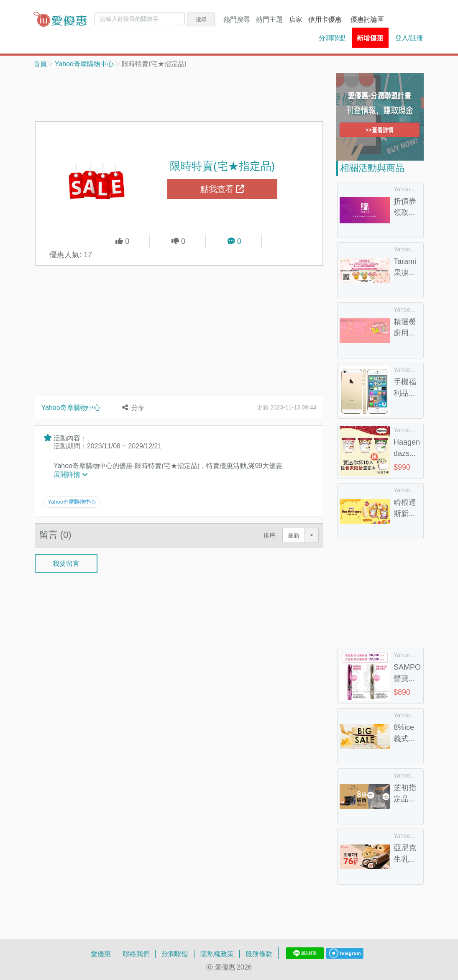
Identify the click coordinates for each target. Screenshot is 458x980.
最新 (294, 535)
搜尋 (201, 19)
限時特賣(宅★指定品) (222, 166)
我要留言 (66, 563)
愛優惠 (101, 954)
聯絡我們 (136, 954)
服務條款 (259, 954)
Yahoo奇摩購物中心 (84, 64)
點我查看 (223, 189)
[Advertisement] (187, 94)
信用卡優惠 (325, 19)
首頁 (40, 64)
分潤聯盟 (332, 38)
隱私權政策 (217, 954)
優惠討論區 (367, 19)
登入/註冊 (409, 38)
